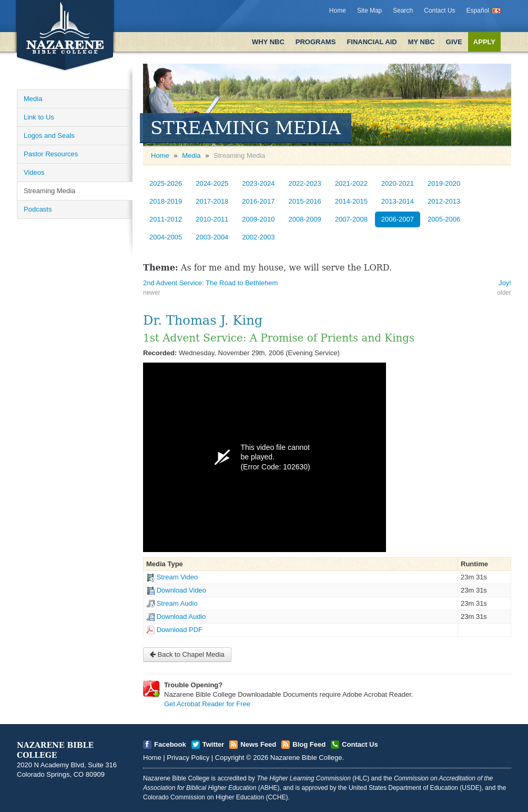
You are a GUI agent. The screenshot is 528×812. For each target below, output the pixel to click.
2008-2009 (305, 219)
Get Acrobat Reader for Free (207, 704)
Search (403, 11)
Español (478, 11)
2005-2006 (444, 219)
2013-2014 (398, 201)
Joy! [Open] (505, 283)
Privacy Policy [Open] (188, 758)
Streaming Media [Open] (49, 191)
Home (338, 11)
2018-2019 (166, 201)
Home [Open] (160, 156)
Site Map (369, 11)
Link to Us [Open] (39, 117)
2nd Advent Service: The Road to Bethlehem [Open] (210, 283)
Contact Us (439, 11)
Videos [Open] (34, 172)
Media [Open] (33, 99)
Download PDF (180, 630)
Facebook (170, 744)
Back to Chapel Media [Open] (187, 654)
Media (191, 156)
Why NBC (268, 42)
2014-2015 (351, 201)
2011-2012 (166, 219)
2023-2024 (258, 183)
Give (454, 42)
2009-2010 (258, 219)
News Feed (258, 744)
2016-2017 (258, 201)
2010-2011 (212, 219)
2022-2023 (305, 183)
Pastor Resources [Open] (51, 154)
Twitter (214, 744)
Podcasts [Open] (38, 209)
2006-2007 (398, 219)
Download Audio (181, 616)
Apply (484, 42)
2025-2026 (166, 183)
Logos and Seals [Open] (49, 136)
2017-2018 (212, 201)
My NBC (422, 42)
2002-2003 (258, 237)
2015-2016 (305, 201)
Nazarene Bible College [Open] (306, 758)
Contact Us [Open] (360, 744)
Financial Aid (372, 42)
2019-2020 (444, 183)
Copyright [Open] (230, 758)
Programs (316, 42)
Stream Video (177, 577)
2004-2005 (166, 237)
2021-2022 (351, 183)
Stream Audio (177, 603)
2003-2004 (212, 237)
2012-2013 (444, 201)
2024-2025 (212, 183)
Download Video (181, 590)
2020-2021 (398, 183)
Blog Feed (309, 744)
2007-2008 (351, 219)
